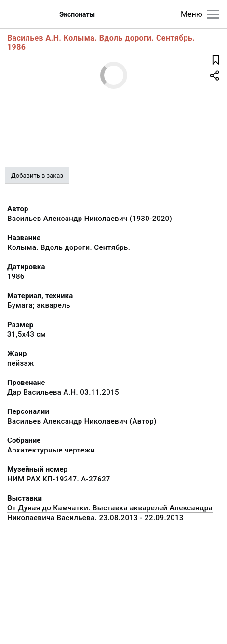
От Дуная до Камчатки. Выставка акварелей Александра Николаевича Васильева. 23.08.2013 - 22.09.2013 (110, 513)
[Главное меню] (213, 14)
